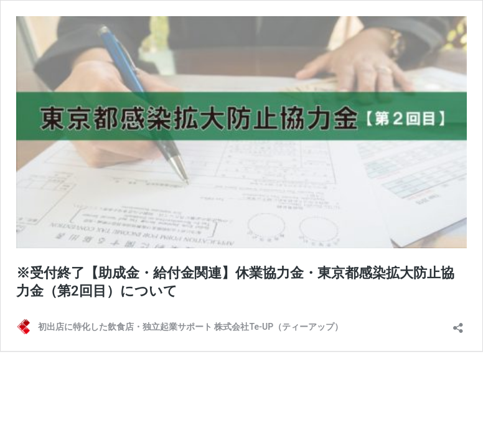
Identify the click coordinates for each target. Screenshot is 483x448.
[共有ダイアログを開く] (458, 324)
